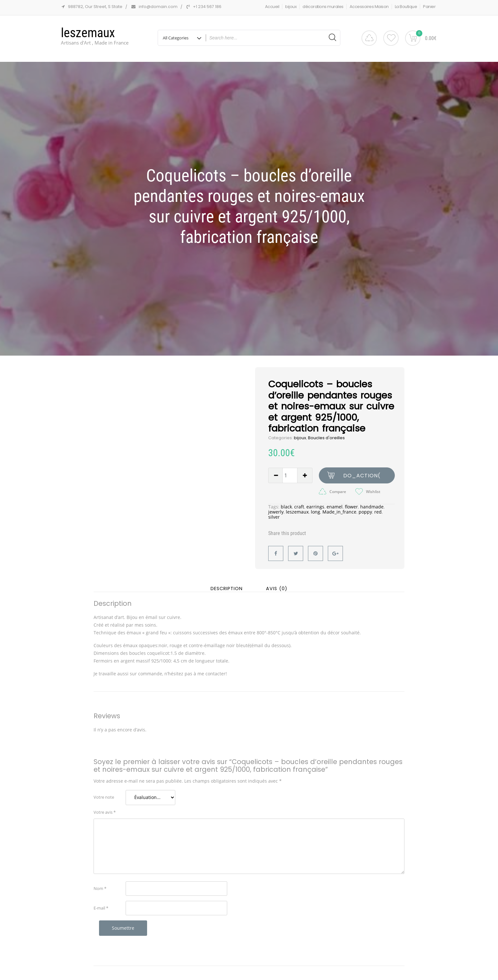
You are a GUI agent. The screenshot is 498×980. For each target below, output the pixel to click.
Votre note (104, 796)
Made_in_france (339, 511)
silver (274, 516)
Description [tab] (227, 588)
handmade (372, 506)
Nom (100, 887)
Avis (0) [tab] (277, 588)
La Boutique (406, 7)
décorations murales (323, 7)
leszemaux (88, 33)
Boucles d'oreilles (326, 437)
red (378, 511)
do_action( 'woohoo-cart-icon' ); (362, 477)
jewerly (276, 511)
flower (351, 506)
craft (299, 506)
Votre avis (105, 811)
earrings (315, 506)
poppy (365, 511)
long (315, 511)
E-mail (101, 907)
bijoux (291, 7)
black (286, 506)
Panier (429, 7)
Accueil (272, 7)
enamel (335, 506)
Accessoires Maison (369, 7)
